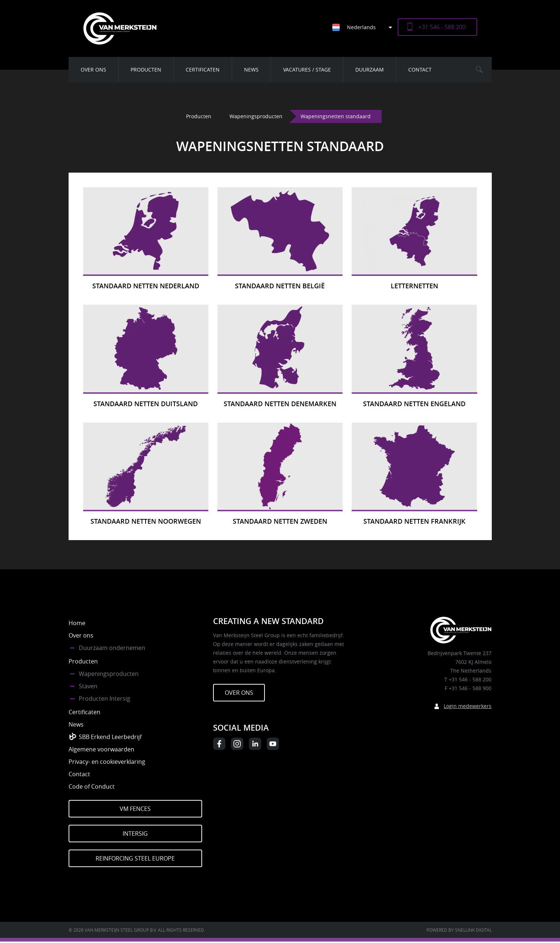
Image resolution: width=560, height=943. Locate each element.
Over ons (93, 70)
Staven (88, 686)
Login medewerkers (468, 706)
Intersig (135, 834)
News (251, 70)
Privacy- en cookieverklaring (107, 762)
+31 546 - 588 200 (442, 27)
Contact (420, 70)
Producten (146, 70)
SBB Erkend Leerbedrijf (110, 737)
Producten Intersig (105, 698)
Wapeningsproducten (256, 116)
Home (77, 623)
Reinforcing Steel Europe (135, 858)
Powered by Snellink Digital (459, 930)
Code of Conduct (92, 786)
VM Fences (135, 809)
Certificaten (203, 70)
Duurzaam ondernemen (112, 648)
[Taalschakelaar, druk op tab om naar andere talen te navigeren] (365, 27)
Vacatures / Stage (307, 70)
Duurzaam (370, 70)
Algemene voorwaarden (101, 749)
